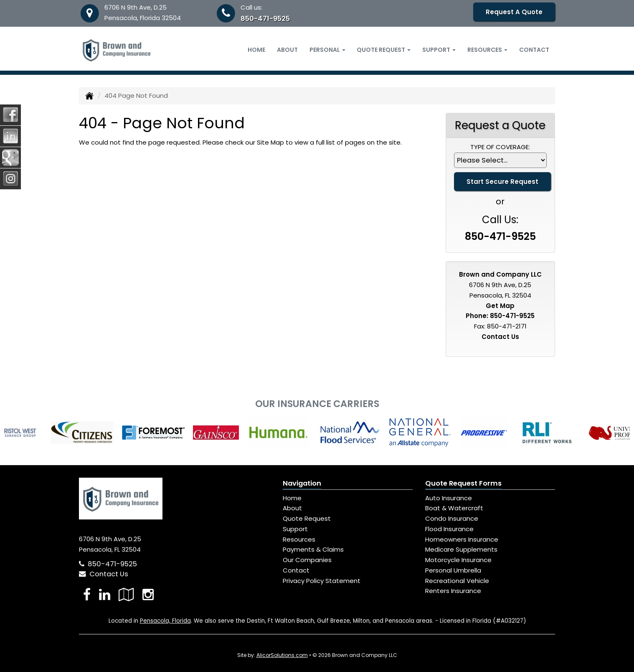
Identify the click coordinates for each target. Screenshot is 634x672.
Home (256, 50)
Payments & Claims (313, 549)
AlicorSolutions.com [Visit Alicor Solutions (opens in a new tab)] (282, 655)
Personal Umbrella (453, 570)
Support (295, 529)
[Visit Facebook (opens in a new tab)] (87, 594)
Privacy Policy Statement (322, 581)
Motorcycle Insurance (458, 560)
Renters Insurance (453, 591)
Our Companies (307, 560)
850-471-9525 (265, 19)
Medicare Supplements (461, 549)
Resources (299, 539)
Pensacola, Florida (165, 621)
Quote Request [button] (384, 50)
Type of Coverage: (500, 147)
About (287, 50)
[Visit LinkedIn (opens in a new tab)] (105, 594)
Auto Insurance (449, 498)
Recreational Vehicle (457, 581)
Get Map (500, 306)
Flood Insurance (449, 529)
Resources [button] (487, 50)
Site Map (270, 142)
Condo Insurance (452, 518)
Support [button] (439, 50)
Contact (534, 50)
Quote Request (307, 518)
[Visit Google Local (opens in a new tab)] (126, 594)
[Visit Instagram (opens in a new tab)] (148, 594)
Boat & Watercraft (454, 508)
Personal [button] (327, 50)
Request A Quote (514, 12)
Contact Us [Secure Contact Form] (500, 337)
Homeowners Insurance (462, 539)
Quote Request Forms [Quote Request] (463, 483)
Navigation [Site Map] (302, 483)
